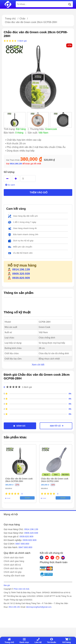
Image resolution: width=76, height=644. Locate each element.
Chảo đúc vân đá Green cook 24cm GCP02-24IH (55, 480)
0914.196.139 (16, 164)
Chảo (22, 19)
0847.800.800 (22, 544)
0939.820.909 (19, 278)
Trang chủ (10, 19)
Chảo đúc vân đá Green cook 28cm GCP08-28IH (19, 480)
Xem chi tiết (38, 365)
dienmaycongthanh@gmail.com (39, 607)
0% (70, 394)
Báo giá (7, 585)
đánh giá (23, 41)
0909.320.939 (19, 274)
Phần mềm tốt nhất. (22, 589)
